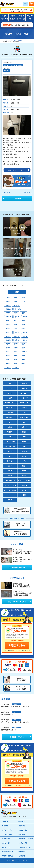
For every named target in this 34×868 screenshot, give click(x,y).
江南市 (25, 317)
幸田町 (16, 355)
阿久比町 (8, 332)
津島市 (16, 321)
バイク (10, 495)
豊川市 (16, 359)
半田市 (23, 328)
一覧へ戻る (17, 198)
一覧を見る (17, 737)
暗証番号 (24, 485)
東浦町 (25, 332)
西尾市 (23, 344)
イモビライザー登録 (24, 480)
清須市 (8, 305)
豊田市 (16, 352)
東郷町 (8, 321)
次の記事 (27, 192)
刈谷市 (23, 348)
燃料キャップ (24, 403)
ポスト (10, 422)
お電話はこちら (17, 645)
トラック (10, 461)
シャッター (10, 451)
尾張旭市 (8, 309)
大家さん (30, 19)
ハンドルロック (24, 393)
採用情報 (22, 856)
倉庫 (24, 446)
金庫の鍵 (21, 15)
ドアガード (10, 412)
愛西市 (8, 324)
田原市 (8, 367)
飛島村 (16, 324)
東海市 (8, 336)
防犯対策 (13, 19)
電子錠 (24, 456)
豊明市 (17, 317)
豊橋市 (23, 355)
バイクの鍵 (30, 15)
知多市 (25, 340)
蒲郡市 (8, 363)
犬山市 (16, 313)
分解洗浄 (24, 388)
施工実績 (22, 826)
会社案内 (22, 834)
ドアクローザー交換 (10, 485)
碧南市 (8, 348)
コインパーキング (10, 446)
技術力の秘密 (6, 839)
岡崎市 (16, 344)
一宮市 (16, 367)
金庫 (24, 495)
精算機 (24, 442)
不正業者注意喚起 (8, 856)
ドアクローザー (10, 403)
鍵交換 (24, 471)
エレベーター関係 (10, 442)
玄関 (24, 437)
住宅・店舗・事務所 (16, 65)
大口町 (23, 301)
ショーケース (10, 417)
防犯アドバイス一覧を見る (17, 602)
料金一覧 (22, 821)
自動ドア (24, 427)
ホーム (3, 40)
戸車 (10, 383)
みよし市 (24, 352)
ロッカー (10, 437)
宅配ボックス (10, 408)
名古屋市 (20, 40)
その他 (10, 500)
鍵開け (6, 65)
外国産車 (10, 432)
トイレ (24, 461)
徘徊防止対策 (21, 19)
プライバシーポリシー (17, 650)
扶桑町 (8, 313)
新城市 (23, 363)
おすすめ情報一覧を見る (17, 568)
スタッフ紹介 (6, 843)
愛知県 (15, 40)
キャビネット (24, 417)
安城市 (8, 355)
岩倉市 (23, 313)
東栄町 (23, 359)
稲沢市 (16, 301)
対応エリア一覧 (9, 40)
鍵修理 (10, 471)
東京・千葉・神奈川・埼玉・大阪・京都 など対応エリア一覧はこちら (17, 10)
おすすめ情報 (23, 843)
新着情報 (22, 852)
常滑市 (17, 332)
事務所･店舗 (4, 19)
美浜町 (17, 340)
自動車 (24, 490)
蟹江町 (23, 321)
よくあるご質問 (7, 834)
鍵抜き (10, 466)
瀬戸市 (8, 301)
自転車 (10, 427)
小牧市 (8, 297)
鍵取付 (24, 475)
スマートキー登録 (10, 480)
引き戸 (10, 398)
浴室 (24, 422)
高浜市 (8, 352)
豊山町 (23, 297)
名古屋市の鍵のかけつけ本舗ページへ (17, 170)
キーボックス (24, 398)
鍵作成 (10, 475)
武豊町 (8, 344)
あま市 (8, 328)
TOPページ (6, 821)
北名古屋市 (18, 309)
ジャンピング (24, 451)
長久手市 (8, 317)
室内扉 (24, 432)
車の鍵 (13, 15)
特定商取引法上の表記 (26, 839)
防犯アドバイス (7, 847)
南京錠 (10, 393)
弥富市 (23, 324)
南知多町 (16, 336)
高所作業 (24, 383)
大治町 (16, 328)
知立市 (16, 348)
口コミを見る (23, 830)
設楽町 (8, 359)
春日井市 (16, 305)
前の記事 (7, 192)
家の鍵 (4, 15)
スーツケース (24, 408)
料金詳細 (5, 826)
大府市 (25, 336)
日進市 (16, 297)
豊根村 (16, 363)
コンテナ (10, 388)
